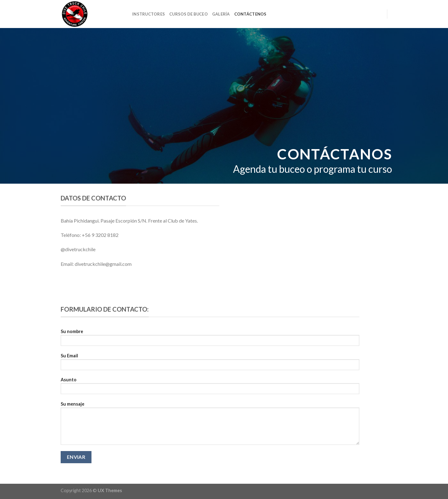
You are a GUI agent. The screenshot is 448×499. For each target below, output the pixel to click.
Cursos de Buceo (189, 14)
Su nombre (210, 339)
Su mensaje (210, 425)
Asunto (210, 388)
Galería (221, 14)
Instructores (149, 14)
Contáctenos (250, 14)
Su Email (210, 364)
